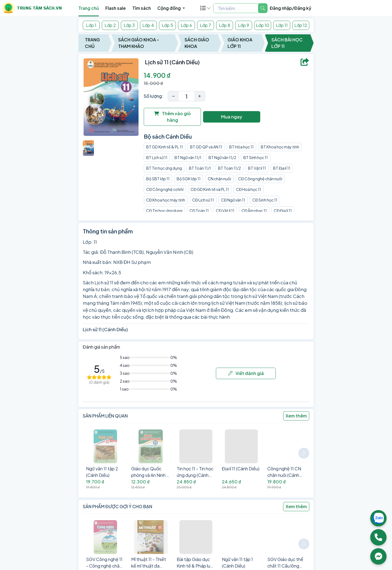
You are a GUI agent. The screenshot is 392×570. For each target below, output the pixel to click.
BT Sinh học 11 (256, 157)
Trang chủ (89, 8)
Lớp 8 (225, 25)
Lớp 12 (301, 25)
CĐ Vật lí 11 (225, 211)
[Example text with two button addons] (236, 8)
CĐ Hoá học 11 (249, 189)
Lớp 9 (244, 25)
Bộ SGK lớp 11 (189, 179)
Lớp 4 (148, 25)
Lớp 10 (263, 25)
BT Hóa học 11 (241, 147)
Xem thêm (296, 416)
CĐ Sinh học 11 (265, 200)
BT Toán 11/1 (200, 168)
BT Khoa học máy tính (280, 147)
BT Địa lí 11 (282, 168)
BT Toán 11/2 (229, 168)
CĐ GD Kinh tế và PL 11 (210, 189)
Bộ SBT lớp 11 (158, 179)
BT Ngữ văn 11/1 (188, 157)
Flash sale (116, 8)
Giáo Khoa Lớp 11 (240, 43)
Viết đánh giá (246, 373)
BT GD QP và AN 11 (206, 147)
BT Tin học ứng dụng (164, 168)
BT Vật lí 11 (257, 168)
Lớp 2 (110, 25)
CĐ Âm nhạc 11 (254, 211)
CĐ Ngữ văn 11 (233, 200)
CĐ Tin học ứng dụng (164, 211)
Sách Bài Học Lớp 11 (287, 43)
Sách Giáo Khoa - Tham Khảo (139, 43)
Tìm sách (142, 8)
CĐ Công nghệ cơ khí (165, 189)
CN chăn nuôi (219, 179)
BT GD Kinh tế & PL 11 (165, 147)
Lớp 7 (205, 25)
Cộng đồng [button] (169, 8)
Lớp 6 (186, 25)
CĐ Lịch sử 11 (203, 200)
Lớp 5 (167, 25)
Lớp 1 (91, 25)
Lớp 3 (129, 25)
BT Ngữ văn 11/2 (222, 157)
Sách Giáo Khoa (197, 43)
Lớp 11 (282, 25)
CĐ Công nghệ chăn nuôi (260, 179)
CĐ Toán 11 (199, 211)
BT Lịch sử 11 (157, 157)
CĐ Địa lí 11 (283, 211)
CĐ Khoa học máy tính (166, 200)
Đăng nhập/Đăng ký (291, 8)
